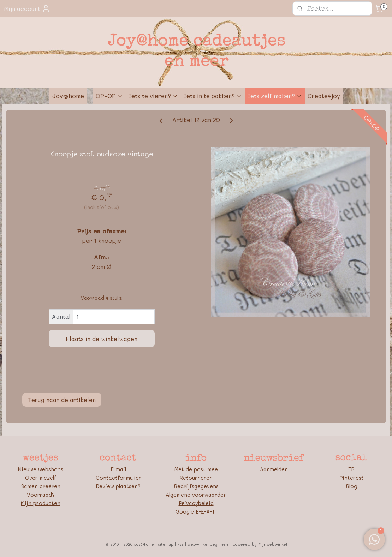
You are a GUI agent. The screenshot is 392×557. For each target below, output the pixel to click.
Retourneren (196, 478)
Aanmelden (274, 469)
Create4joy (324, 96)
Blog (351, 486)
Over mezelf (41, 478)
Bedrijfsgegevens (196, 486)
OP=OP (109, 96)
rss (180, 544)
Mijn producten (41, 503)
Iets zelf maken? (275, 96)
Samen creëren (41, 486)
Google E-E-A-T (196, 511)
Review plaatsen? (118, 486)
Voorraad (39, 495)
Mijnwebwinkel (273, 544)
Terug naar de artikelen (62, 400)
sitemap (166, 544)
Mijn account (27, 8)
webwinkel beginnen (208, 544)
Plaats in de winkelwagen (102, 339)
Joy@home (68, 96)
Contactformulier (118, 478)
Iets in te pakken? (213, 96)
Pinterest (352, 478)
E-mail (118, 469)
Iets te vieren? (153, 96)
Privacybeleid (196, 503)
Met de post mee (196, 469)
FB (351, 469)
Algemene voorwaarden (196, 495)
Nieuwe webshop (39, 469)
